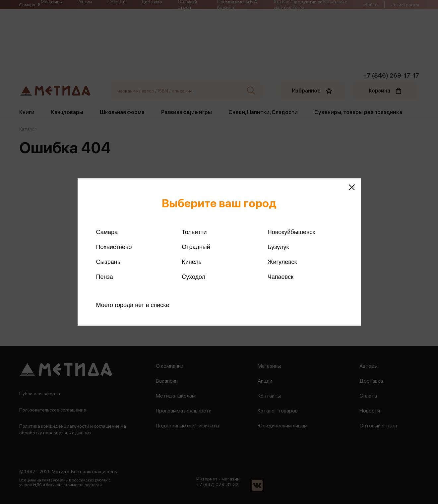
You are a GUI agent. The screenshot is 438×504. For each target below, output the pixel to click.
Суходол (193, 277)
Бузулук (278, 247)
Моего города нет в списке (133, 305)
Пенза (105, 277)
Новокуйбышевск (291, 232)
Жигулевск (282, 262)
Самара (107, 232)
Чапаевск (281, 277)
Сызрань (108, 262)
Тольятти (194, 232)
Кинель (192, 262)
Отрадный (196, 247)
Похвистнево (114, 247)
